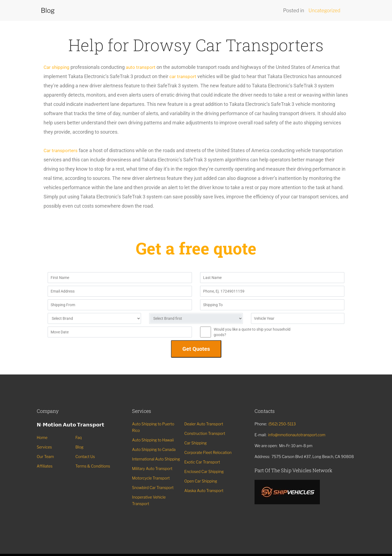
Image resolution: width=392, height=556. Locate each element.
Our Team (45, 457)
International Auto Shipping (156, 459)
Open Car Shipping (201, 481)
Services (44, 447)
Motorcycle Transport (151, 478)
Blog (79, 447)
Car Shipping (195, 443)
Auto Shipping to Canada (154, 449)
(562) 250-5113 (282, 424)
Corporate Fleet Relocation (208, 452)
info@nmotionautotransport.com (297, 435)
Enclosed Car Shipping (204, 471)
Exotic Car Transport (202, 462)
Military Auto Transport (152, 469)
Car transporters (61, 150)
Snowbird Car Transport (153, 488)
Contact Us (85, 457)
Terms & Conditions (93, 466)
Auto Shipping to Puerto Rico (153, 427)
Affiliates (45, 466)
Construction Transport (205, 433)
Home (42, 437)
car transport (183, 76)
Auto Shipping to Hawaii (153, 440)
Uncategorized (324, 10)
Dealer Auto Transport (204, 424)
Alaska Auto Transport (204, 491)
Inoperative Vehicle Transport (149, 500)
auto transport (142, 67)
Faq (79, 437)
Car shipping (57, 67)
